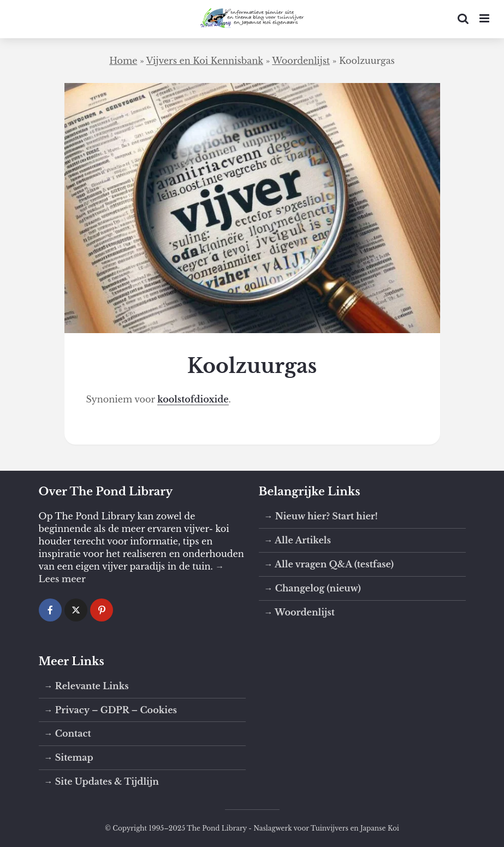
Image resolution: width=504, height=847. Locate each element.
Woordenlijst (301, 61)
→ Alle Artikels (298, 540)
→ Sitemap (69, 757)
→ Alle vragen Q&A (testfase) (329, 564)
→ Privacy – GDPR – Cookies (111, 710)
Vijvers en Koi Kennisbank (205, 61)
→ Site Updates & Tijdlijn (102, 781)
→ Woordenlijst (300, 612)
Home (123, 61)
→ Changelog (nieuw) (313, 588)
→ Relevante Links (87, 686)
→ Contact (68, 733)
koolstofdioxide (193, 399)
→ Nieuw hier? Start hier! (321, 516)
